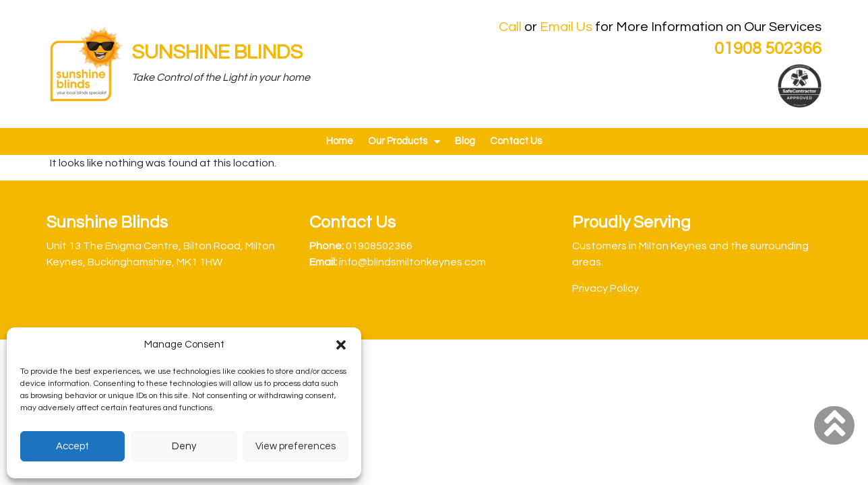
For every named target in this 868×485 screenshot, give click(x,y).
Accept (72, 446)
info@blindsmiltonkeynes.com (412, 262)
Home (340, 141)
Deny (184, 446)
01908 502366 (768, 48)
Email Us (566, 27)
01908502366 (379, 246)
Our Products (404, 142)
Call (510, 27)
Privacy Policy (606, 288)
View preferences (296, 446)
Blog (465, 141)
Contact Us (516, 141)
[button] (341, 345)
